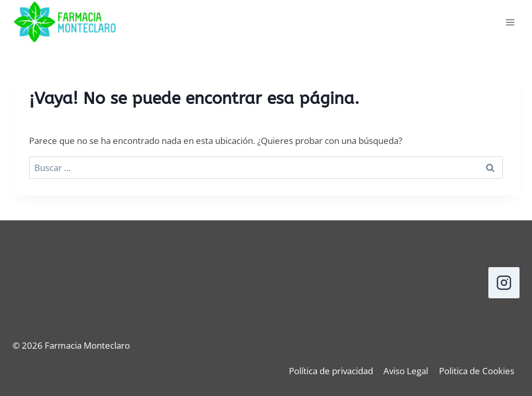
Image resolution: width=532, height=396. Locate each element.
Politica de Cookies (477, 371)
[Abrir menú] (510, 23)
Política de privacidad (331, 371)
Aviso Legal (406, 371)
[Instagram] (504, 283)
